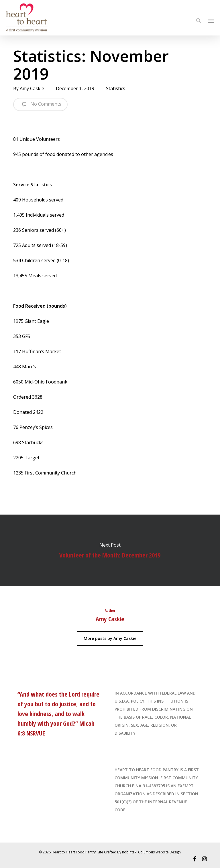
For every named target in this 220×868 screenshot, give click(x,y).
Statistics (116, 88)
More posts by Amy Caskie (110, 638)
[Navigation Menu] (211, 21)
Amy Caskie (32, 88)
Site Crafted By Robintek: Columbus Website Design (139, 852)
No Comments (40, 104)
